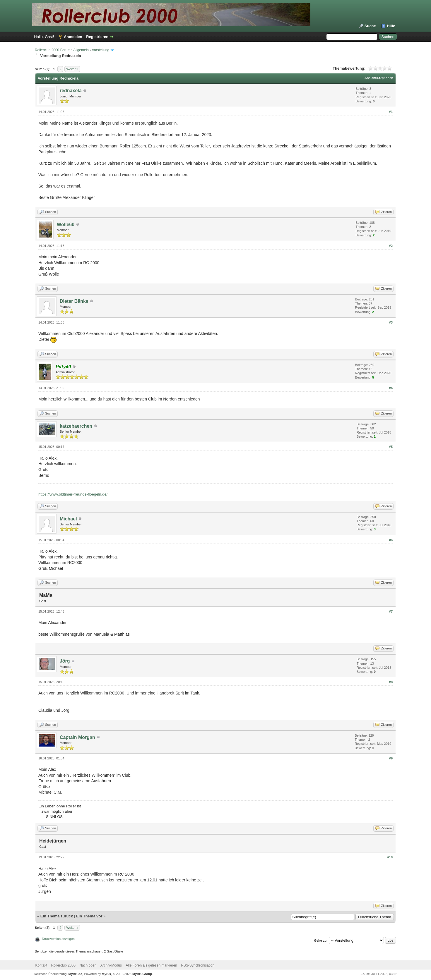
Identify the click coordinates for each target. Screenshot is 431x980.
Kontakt (41, 965)
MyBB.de (75, 974)
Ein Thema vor (89, 916)
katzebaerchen (76, 426)
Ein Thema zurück (57, 916)
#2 (391, 246)
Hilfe (391, 26)
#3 (391, 322)
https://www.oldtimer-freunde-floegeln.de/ (73, 494)
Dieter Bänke (74, 301)
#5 (391, 447)
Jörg (65, 661)
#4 (391, 388)
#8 (391, 682)
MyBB (106, 974)
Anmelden (73, 37)
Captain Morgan (77, 737)
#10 (390, 857)
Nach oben (88, 965)
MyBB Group (142, 974)
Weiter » (72, 69)
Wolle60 (66, 225)
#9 (391, 758)
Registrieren (97, 37)
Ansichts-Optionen (379, 78)
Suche (370, 26)
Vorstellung (101, 50)
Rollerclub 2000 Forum (53, 50)
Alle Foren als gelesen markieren (151, 965)
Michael (68, 519)
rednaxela (71, 91)
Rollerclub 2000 (63, 965)
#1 (391, 112)
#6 (391, 540)
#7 (391, 611)
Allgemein (81, 50)
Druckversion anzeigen (58, 939)
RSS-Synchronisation (198, 965)
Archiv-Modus (111, 965)
